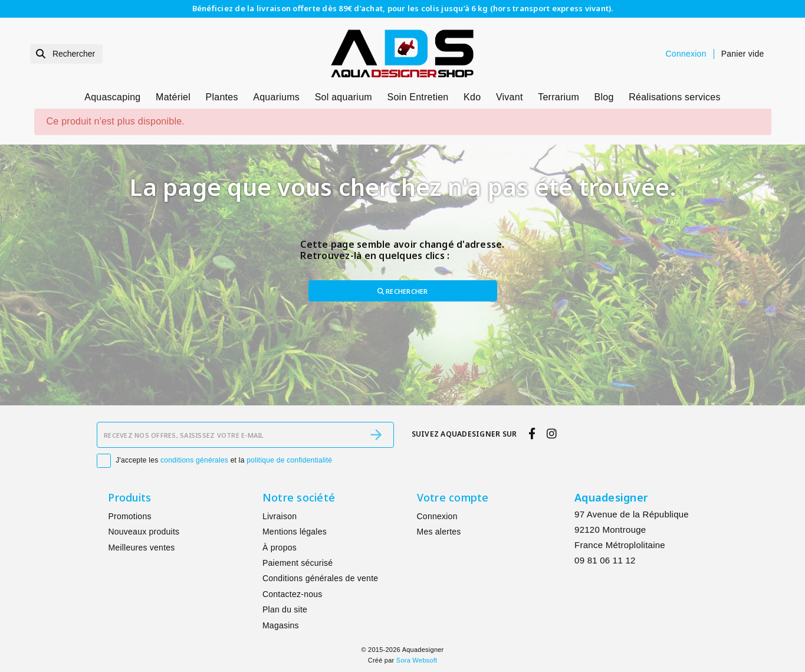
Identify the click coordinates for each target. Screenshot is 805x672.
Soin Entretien (418, 97)
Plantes (222, 97)
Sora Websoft (417, 660)
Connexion (437, 516)
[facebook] (532, 434)
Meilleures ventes (141, 548)
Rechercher (403, 291)
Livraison (280, 516)
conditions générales (194, 460)
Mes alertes (439, 532)
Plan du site (285, 609)
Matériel (173, 97)
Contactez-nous (293, 594)
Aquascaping (112, 97)
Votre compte (453, 497)
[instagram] (552, 434)
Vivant (510, 97)
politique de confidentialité (289, 460)
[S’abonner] (376, 435)
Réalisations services (675, 97)
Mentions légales (295, 532)
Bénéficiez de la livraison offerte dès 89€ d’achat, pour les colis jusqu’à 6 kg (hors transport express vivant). (403, 8)
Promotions (129, 516)
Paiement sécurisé (298, 563)
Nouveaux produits (144, 532)
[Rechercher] (67, 54)
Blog (604, 97)
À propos (280, 548)
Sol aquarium (344, 97)
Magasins (281, 625)
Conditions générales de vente (320, 578)
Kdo (472, 97)
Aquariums (276, 97)
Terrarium (558, 97)
